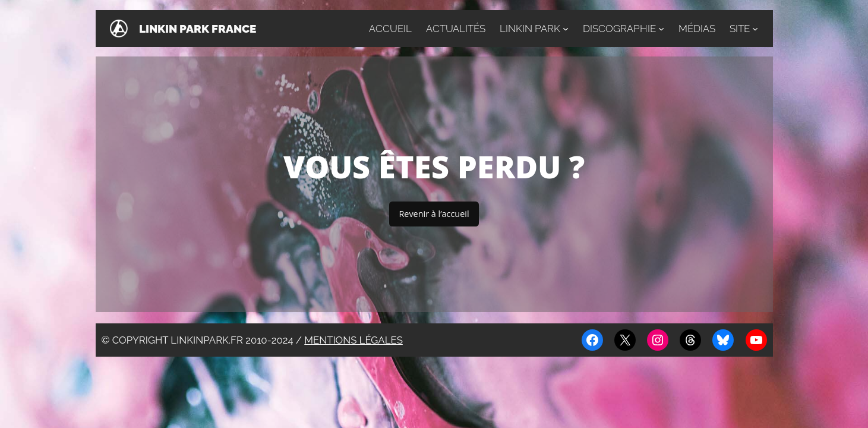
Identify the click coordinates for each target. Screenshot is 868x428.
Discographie (619, 29)
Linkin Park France (198, 29)
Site (740, 29)
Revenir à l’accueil (434, 214)
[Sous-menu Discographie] (661, 29)
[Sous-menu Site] (755, 29)
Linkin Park (530, 29)
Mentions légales (353, 340)
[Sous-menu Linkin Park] (566, 29)
